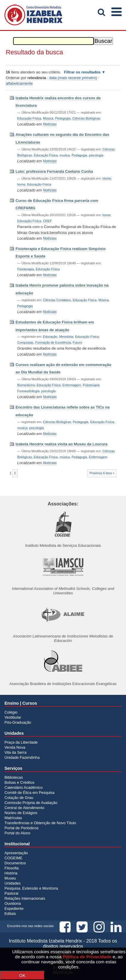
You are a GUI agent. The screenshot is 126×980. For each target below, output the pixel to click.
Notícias (50, 124)
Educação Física (29, 118)
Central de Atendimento (24, 808)
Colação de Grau (19, 798)
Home (107, 178)
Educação (50, 337)
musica (65, 155)
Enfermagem (72, 385)
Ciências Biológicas (86, 118)
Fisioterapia (26, 269)
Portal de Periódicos (22, 828)
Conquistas (25, 343)
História (11, 873)
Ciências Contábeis (57, 300)
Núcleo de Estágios (21, 813)
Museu (10, 878)
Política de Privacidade (87, 957)
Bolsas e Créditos (19, 782)
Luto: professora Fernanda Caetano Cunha (54, 171)
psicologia (96, 155)
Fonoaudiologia (28, 391)
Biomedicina (26, 385)
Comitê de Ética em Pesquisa (29, 793)
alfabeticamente (19, 83)
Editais (10, 914)
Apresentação (16, 853)
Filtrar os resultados (82, 72)
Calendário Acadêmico (24, 787)
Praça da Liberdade (21, 742)
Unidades (13, 883)
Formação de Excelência (53, 343)
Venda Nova (15, 747)
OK (22, 975)
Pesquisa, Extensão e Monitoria (31, 888)
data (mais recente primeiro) (73, 78)
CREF (47, 221)
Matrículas (13, 818)
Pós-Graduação (18, 722)
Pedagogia (63, 118)
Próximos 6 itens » (102, 473)
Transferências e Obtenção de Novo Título (40, 823)
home (21, 184)
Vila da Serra (15, 752)
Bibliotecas (14, 777)
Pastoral (11, 893)
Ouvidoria (13, 903)
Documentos (15, 863)
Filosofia (12, 868)
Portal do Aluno (17, 833)
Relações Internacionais (25, 898)
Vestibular (13, 717)
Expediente (14, 908)
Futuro (77, 343)
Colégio (11, 712)
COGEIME (13, 858)
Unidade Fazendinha (22, 757)
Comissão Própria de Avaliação (31, 803)
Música (48, 118)
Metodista (66, 337)
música (65, 457)
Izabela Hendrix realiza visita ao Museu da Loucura (62, 444)
